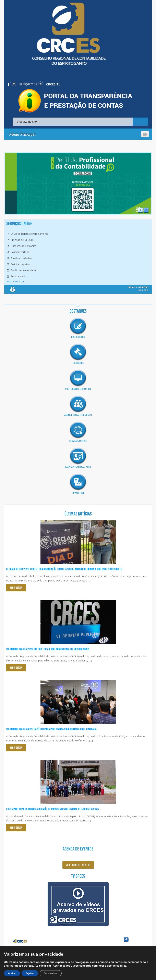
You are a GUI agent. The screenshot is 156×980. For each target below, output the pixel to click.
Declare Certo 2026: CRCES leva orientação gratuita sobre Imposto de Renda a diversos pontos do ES (64, 569)
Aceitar (12, 973)
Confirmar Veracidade (23, 270)
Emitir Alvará (18, 276)
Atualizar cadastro (21, 258)
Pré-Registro (78, 337)
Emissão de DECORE (22, 240)
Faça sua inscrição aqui (78, 467)
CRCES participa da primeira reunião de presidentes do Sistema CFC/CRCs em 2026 (52, 809)
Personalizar (51, 973)
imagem (78, 326)
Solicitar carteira (20, 252)
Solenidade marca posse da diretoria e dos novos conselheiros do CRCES (48, 649)
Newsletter (78, 493)
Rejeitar (30, 973)
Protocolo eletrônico (78, 389)
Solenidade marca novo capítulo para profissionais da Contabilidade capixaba (51, 729)
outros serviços (16, 281)
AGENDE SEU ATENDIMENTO (78, 415)
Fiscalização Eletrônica (24, 246)
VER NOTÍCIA (16, 588)
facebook (136, 942)
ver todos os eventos (78, 865)
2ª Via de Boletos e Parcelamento (29, 234)
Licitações (78, 363)
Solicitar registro (20, 264)
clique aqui (138, 289)
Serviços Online (78, 441)
